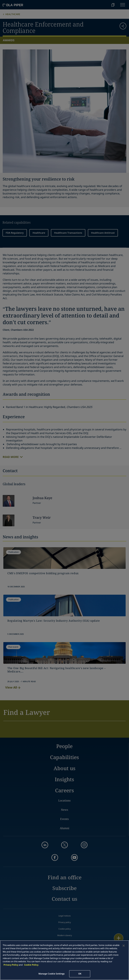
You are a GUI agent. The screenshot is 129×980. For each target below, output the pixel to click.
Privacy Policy (11, 965)
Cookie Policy (31, 965)
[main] (64, 960)
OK (80, 974)
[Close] (124, 946)
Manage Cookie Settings (52, 974)
